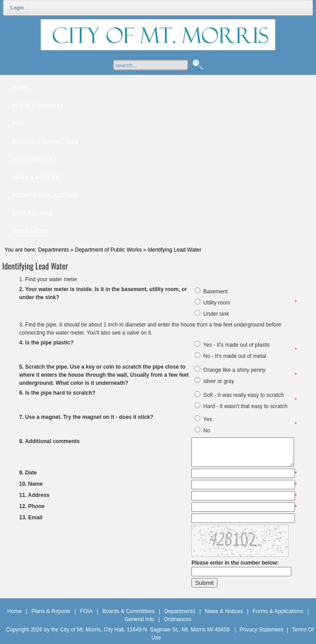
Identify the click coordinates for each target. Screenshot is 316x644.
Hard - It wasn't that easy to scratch (246, 406)
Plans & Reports (51, 611)
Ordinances (178, 619)
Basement (216, 292)
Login (17, 8)
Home (14, 611)
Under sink (216, 314)
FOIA (86, 611)
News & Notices (224, 611)
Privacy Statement (262, 630)
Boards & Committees (128, 611)
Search (197, 65)
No (207, 431)
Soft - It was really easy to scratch (244, 395)
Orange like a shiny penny (235, 370)
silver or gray (219, 381)
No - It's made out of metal (235, 356)
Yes (208, 419)
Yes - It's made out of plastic (236, 345)
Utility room (217, 303)
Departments (180, 611)
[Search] (159, 65)
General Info (139, 619)
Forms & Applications (278, 611)
